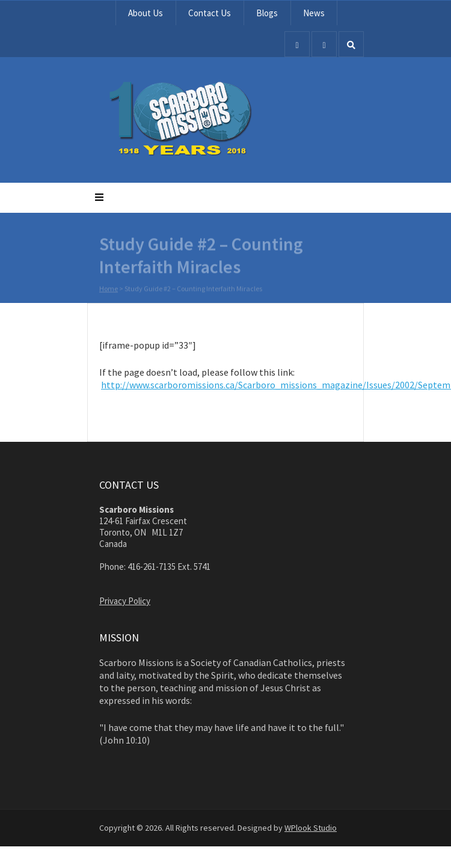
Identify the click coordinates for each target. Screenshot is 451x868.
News (314, 13)
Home (109, 289)
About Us (146, 13)
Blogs (267, 13)
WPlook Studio (311, 828)
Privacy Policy (125, 601)
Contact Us (210, 13)
